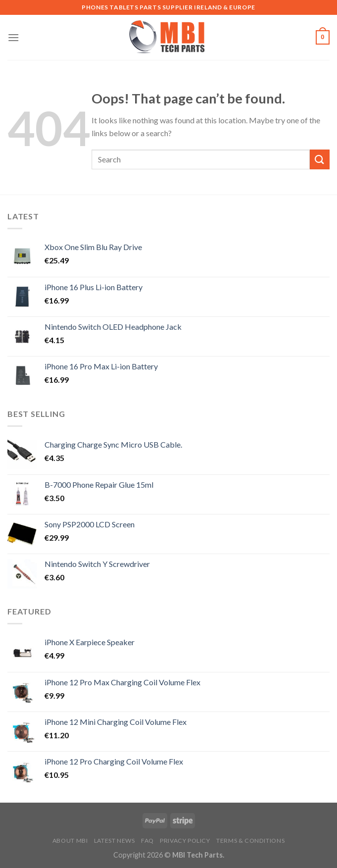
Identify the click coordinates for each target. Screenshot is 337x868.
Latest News (115, 841)
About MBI (70, 841)
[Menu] (13, 37)
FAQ (147, 841)
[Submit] (320, 159)
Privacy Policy (185, 841)
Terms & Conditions (250, 841)
